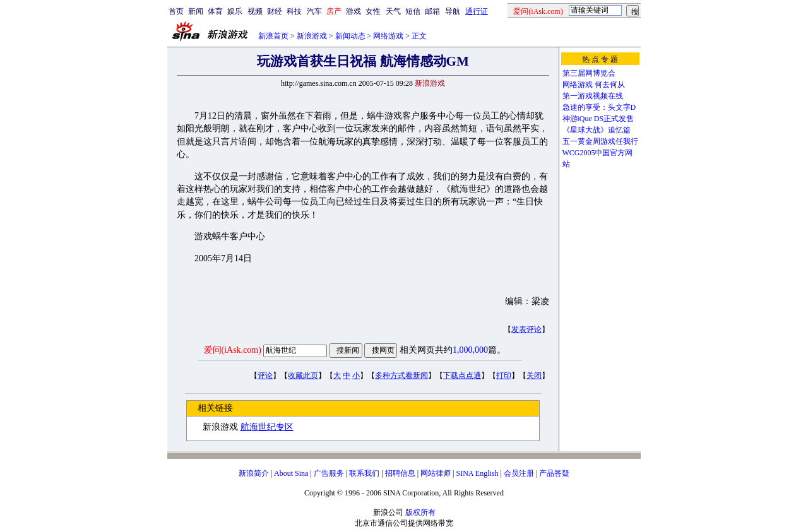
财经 (275, 11)
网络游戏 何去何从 (594, 85)
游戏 (353, 11)
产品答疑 (554, 473)
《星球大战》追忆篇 (597, 130)
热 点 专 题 (600, 59)
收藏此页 (303, 375)
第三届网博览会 (589, 73)
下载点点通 (462, 375)
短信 (413, 11)
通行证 (477, 11)
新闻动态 (350, 36)
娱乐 (235, 11)
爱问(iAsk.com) (233, 350)
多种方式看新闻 (401, 375)
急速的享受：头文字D (599, 107)
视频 (255, 11)
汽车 (314, 11)
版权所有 (420, 512)
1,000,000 (470, 350)
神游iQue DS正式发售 (598, 119)
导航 (453, 11)
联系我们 (364, 473)
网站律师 (436, 473)
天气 (393, 11)
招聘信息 (400, 473)
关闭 (534, 375)
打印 (504, 375)
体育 (215, 11)
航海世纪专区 (267, 427)
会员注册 (519, 473)
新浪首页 (273, 36)
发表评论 (526, 329)
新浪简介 (254, 473)
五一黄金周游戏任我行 (600, 141)
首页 (176, 11)
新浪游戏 (312, 36)
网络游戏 (388, 36)
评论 (265, 375)
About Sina (291, 473)
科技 (294, 11)
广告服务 (329, 473)
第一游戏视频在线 (593, 96)
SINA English (477, 473)
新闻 (196, 11)
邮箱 (432, 11)
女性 (373, 11)
